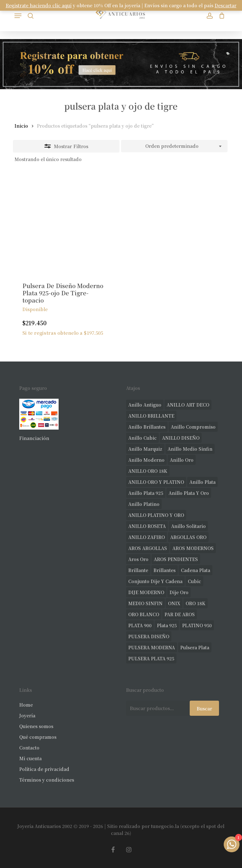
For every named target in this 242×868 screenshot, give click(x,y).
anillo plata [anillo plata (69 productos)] (202, 482)
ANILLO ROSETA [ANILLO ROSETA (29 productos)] (147, 526)
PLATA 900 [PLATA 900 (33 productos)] (140, 625)
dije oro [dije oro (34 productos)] (179, 592)
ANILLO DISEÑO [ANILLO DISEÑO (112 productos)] (181, 438)
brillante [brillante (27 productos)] (138, 570)
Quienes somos (36, 726)
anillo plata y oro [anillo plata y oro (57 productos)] (189, 493)
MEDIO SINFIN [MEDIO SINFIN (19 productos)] (145, 603)
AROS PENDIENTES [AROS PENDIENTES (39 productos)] (176, 559)
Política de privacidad (44, 769)
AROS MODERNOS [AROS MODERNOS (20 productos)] (193, 548)
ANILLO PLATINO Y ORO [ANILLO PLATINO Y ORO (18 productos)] (156, 515)
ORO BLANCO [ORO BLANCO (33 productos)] (144, 614)
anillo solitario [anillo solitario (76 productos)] (188, 526)
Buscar (204, 709)
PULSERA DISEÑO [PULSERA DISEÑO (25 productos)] (149, 636)
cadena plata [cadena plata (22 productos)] (196, 570)
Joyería (27, 715)
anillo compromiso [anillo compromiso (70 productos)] (193, 427)
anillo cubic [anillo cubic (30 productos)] (142, 438)
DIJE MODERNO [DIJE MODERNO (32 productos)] (146, 592)
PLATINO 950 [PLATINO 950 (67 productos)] (197, 625)
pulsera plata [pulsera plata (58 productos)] (195, 647)
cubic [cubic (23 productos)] (194, 581)
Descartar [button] (225, 5)
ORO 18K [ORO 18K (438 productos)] (196, 603)
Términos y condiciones (47, 780)
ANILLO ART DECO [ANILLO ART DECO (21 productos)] (188, 405)
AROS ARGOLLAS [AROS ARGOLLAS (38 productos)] (148, 548)
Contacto (29, 748)
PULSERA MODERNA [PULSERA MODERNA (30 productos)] (152, 647)
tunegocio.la (165, 826)
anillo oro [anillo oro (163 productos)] (182, 460)
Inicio (21, 126)
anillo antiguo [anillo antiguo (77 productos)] (145, 405)
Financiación (34, 438)
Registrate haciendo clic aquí (39, 5)
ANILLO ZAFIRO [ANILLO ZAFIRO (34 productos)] (147, 537)
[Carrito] (220, 16)
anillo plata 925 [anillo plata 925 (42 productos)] (146, 493)
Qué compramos (38, 737)
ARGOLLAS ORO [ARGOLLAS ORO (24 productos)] (188, 537)
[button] (18, 16)
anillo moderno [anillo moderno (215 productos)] (146, 460)
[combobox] (174, 146)
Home (26, 705)
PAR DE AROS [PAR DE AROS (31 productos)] (180, 614)
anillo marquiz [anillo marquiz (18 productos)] (145, 449)
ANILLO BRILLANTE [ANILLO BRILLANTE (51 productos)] (151, 416)
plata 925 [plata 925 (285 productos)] (167, 625)
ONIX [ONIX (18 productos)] (174, 603)
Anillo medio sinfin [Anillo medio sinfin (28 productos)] (190, 449)
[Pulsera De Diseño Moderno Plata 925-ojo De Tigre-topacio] (65, 223)
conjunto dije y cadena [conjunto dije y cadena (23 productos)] (155, 581)
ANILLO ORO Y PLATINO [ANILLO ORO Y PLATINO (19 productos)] (156, 482)
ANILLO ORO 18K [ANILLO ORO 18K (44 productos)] (148, 471)
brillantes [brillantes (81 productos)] (164, 570)
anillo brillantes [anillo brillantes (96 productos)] (147, 427)
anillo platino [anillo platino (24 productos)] (144, 504)
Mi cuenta (30, 758)
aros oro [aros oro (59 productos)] (138, 559)
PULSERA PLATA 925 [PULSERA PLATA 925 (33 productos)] (151, 658)
